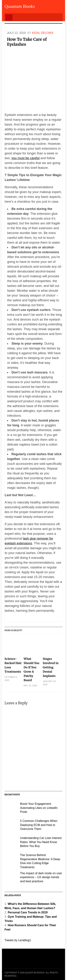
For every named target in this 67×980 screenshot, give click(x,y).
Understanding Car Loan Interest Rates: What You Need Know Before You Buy (41, 842)
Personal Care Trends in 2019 (28, 912)
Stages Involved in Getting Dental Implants (51, 667)
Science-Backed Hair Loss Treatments (13, 665)
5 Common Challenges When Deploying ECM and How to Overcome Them (39, 825)
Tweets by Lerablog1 (18, 940)
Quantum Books (20, 6)
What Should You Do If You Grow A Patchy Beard (31, 669)
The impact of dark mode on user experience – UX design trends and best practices (41, 877)
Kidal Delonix (43, 33)
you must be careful (25, 158)
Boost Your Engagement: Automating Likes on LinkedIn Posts (39, 808)
